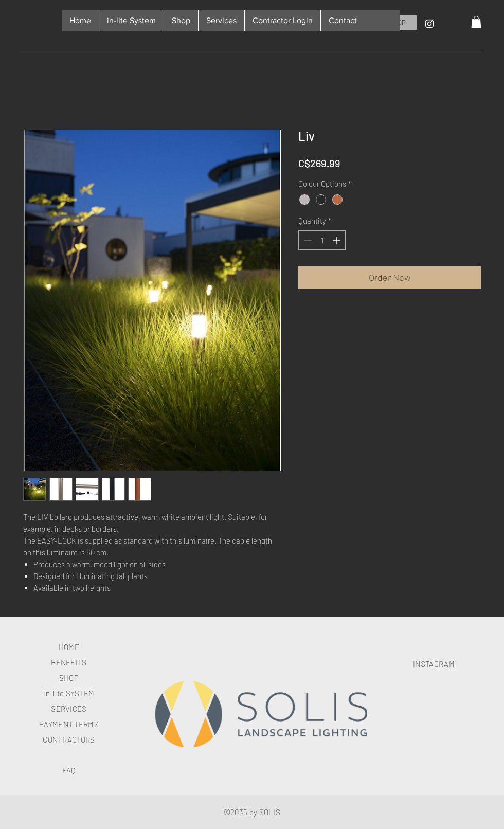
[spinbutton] (322, 240)
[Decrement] (307, 240)
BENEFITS (69, 662)
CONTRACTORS (69, 740)
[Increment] (338, 240)
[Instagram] (429, 24)
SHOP (69, 678)
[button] (476, 22)
